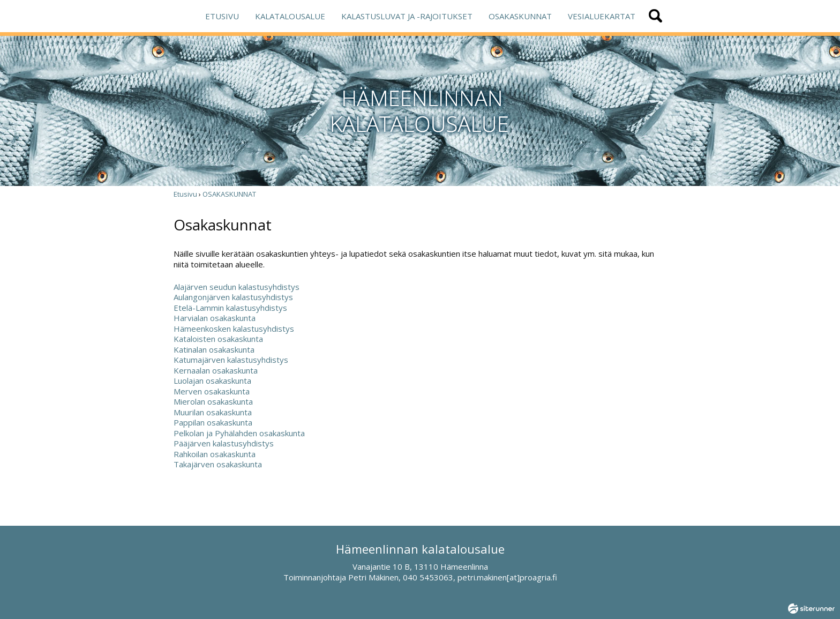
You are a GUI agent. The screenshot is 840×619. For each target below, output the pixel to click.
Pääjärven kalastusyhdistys (224, 443)
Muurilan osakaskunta (213, 412)
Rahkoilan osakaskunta (215, 454)
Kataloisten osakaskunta (218, 339)
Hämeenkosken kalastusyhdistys (234, 329)
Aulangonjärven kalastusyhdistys (233, 297)
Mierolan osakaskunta (213, 401)
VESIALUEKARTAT (602, 16)
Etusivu (185, 194)
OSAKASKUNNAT (520, 16)
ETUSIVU (222, 16)
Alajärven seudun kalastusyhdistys (237, 287)
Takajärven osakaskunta (218, 464)
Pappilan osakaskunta (213, 422)
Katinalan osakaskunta (214, 349)
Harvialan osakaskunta (215, 318)
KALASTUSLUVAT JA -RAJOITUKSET (407, 16)
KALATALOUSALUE (290, 16)
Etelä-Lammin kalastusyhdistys (230, 308)
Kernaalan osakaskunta (216, 370)
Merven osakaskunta (212, 391)
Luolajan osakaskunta (212, 381)
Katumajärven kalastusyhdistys (231, 360)
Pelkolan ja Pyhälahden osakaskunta (239, 433)
